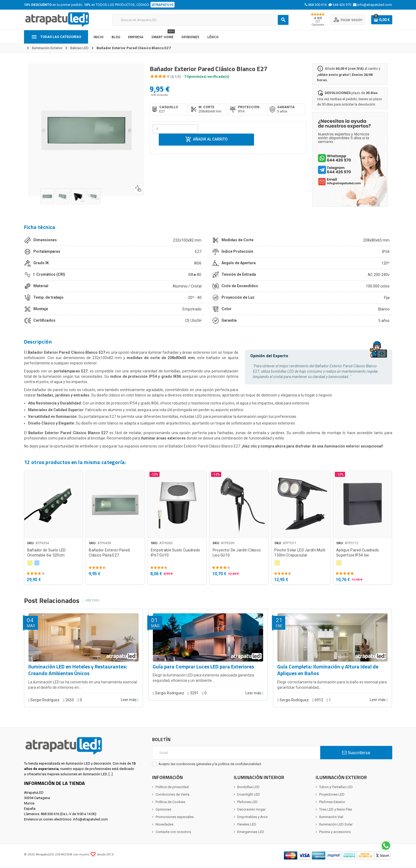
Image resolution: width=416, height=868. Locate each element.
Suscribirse (356, 753)
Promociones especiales (175, 817)
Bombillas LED (248, 787)
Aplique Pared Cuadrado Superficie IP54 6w (358, 553)
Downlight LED (249, 794)
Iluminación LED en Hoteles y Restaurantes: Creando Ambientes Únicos (78, 670)
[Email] (236, 753)
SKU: (31, 543)
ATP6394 (42, 543)
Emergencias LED (251, 832)
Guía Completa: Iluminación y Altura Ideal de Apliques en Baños (328, 670)
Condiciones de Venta (173, 794)
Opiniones (163, 809)
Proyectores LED (332, 794)
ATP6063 (166, 543)
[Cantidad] (175, 129)
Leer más (130, 700)
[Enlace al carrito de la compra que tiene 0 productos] (382, 20)
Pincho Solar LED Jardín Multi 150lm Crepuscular (300, 553)
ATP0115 (351, 543)
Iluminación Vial (331, 817)
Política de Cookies (170, 802)
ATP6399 (228, 543)
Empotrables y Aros (252, 817)
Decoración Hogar (251, 809)
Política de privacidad (172, 787)
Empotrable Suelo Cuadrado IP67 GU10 (175, 553)
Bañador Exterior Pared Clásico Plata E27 (109, 553)
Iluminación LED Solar (336, 824)
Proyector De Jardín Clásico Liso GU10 (237, 553)
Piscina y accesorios (335, 832)
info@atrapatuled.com (90, 819)
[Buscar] (201, 20)
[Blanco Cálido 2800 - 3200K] (30, 563)
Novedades (165, 824)
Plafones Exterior (332, 802)
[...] (111, 774)
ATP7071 (290, 543)
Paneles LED (247, 824)
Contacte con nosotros (173, 832)
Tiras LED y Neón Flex (336, 809)
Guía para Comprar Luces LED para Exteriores (203, 667)
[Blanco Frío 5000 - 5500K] (37, 563)
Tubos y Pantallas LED (336, 787)
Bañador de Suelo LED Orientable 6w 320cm (47, 553)
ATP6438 (104, 543)
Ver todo (93, 600)
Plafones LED (247, 802)
